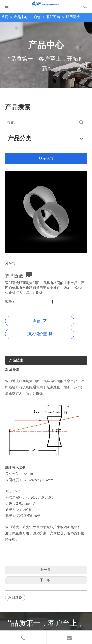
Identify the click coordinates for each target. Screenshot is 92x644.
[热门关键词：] (81, 123)
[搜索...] (41, 123)
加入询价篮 (40, 334)
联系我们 (46, 158)
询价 (40, 321)
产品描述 (16, 360)
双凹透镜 (15, 598)
